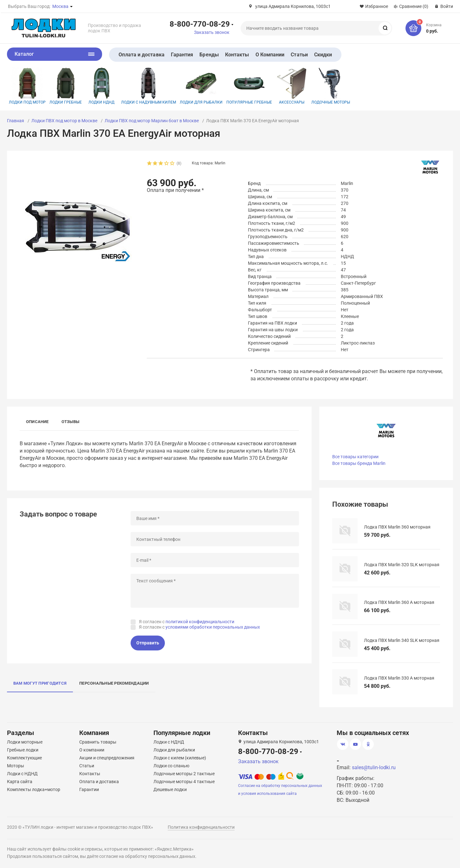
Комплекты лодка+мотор (34, 789)
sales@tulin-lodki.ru (374, 767)
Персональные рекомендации (114, 683)
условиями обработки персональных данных (213, 627)
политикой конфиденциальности (200, 622)
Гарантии (89, 789)
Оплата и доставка (141, 55)
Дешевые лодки (170, 789)
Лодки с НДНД (22, 774)
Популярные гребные (249, 86)
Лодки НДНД (101, 86)
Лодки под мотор (27, 86)
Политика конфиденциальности (201, 827)
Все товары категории (355, 457)
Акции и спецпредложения (107, 758)
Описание (37, 422)
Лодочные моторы (331, 86)
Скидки (323, 55)
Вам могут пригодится (40, 683)
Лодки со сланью (171, 766)
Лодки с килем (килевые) (180, 758)
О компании (92, 750)
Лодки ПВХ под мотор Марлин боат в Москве (152, 121)
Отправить (148, 643)
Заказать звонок (212, 32)
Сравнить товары (98, 742)
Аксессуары (292, 86)
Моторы (16, 766)
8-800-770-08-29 (200, 24)
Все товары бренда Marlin (359, 463)
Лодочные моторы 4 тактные (184, 782)
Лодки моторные (25, 742)
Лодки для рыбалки (201, 86)
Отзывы (70, 422)
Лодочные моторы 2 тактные (184, 774)
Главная (16, 121)
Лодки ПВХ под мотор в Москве (64, 121)
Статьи (299, 55)
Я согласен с (187, 622)
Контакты (237, 55)
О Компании (270, 55)
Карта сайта (20, 782)
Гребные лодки (23, 750)
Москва (60, 6)
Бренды (209, 55)
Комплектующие (24, 758)
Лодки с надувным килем (149, 86)
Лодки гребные (66, 86)
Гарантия (182, 55)
